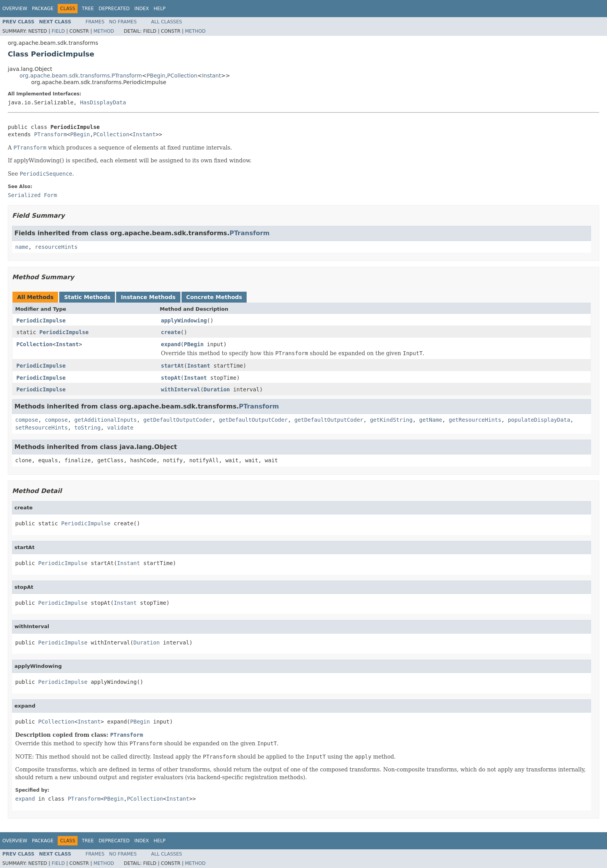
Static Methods (87, 297)
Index (142, 9)
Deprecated (114, 9)
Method (104, 31)
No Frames (123, 22)
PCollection (182, 76)
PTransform (50, 134)
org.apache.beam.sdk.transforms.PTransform (81, 76)
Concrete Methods (214, 297)
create (171, 332)
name (22, 247)
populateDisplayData (539, 420)
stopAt (171, 378)
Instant (211, 76)
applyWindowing (184, 320)
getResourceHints (475, 420)
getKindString (391, 420)
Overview (15, 9)
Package (43, 9)
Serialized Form (32, 195)
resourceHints (56, 247)
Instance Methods (148, 297)
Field (58, 31)
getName (431, 420)
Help (160, 9)
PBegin (156, 76)
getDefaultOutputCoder (178, 420)
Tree (88, 9)
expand (171, 344)
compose (27, 420)
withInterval (181, 389)
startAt (172, 366)
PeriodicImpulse (41, 320)
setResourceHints (41, 428)
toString (87, 428)
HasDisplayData (103, 102)
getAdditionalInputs (106, 420)
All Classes (167, 22)
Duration (217, 389)
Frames (95, 22)
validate (120, 428)
